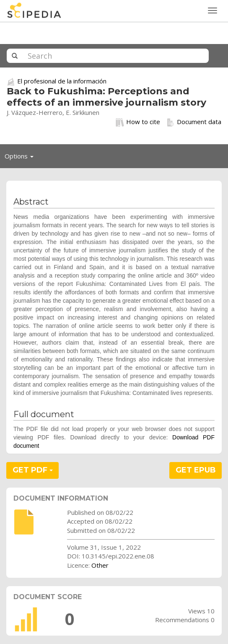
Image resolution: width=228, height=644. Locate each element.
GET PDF (33, 470)
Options (21, 158)
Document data (194, 122)
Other (100, 565)
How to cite (138, 122)
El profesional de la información (62, 81)
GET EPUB (196, 470)
